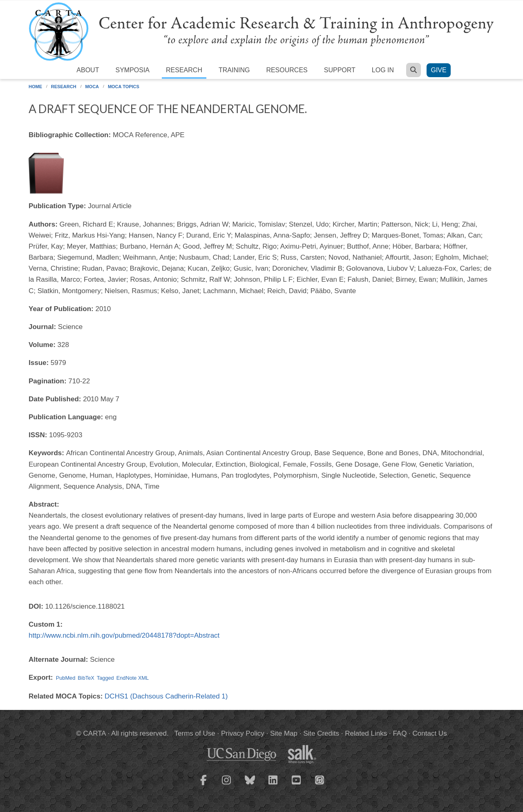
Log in (383, 70)
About (88, 70)
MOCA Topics (124, 87)
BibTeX (86, 678)
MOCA (92, 87)
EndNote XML (133, 678)
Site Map (284, 733)
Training (234, 70)
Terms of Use (195, 733)
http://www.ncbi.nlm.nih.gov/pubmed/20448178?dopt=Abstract (124, 635)
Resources (287, 70)
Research (184, 70)
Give (438, 70)
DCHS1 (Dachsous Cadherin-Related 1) (166, 696)
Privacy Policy (243, 733)
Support (340, 70)
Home (35, 87)
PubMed (66, 678)
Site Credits (321, 733)
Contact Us (430, 733)
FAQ (400, 733)
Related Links (366, 733)
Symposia (132, 70)
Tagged (105, 678)
